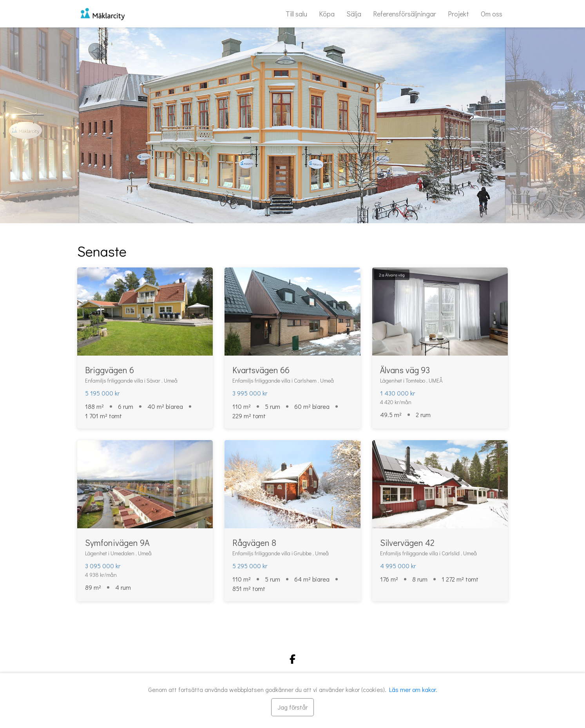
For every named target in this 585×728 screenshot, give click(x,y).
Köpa (327, 14)
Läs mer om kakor (412, 689)
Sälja (354, 14)
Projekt (458, 14)
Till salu (296, 14)
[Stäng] (292, 707)
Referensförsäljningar (405, 14)
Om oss (492, 14)
